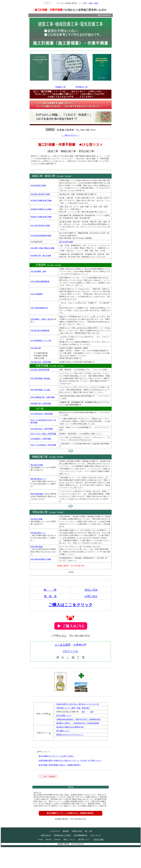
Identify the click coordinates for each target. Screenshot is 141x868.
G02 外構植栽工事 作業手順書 (43, 397)
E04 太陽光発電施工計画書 (41, 559)
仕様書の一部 (60, 87)
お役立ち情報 (98, 840)
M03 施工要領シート (38, 479)
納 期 (50, 590)
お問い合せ (91, 596)
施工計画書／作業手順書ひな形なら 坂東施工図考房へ (60, 765)
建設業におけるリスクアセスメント (70, 735)
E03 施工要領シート (38, 533)
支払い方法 (91, 590)
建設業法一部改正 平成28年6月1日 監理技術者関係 (78, 723)
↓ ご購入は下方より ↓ (71, 135)
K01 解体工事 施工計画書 (41, 256)
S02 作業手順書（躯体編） (41, 378)
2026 (96, 3)
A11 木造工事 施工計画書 (40, 226)
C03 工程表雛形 (37, 294)
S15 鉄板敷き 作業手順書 (41, 439)
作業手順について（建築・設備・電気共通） (73, 708)
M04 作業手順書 (37, 494)
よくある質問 (63, 645)
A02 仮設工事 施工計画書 (40, 194)
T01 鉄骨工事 (36, 348)
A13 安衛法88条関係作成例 (41, 236)
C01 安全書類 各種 (38, 271)
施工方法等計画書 (66, 242)
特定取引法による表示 (62, 835)
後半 (92, 712)
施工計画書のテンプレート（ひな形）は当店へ (56, 756)
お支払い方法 (77, 831)
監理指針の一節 (82, 87)
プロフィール (70, 651)
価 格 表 (50, 596)
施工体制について (63, 731)
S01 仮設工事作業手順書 (40, 370)
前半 (83, 712)
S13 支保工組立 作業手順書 (42, 429)
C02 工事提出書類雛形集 (40, 281)
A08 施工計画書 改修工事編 (41, 217)
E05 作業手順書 (37, 547)
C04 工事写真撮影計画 (39, 308)
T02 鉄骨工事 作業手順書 (41, 362)
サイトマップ (96, 835)
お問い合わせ (46, 835)
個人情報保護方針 (81, 835)
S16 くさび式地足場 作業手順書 (43, 445)
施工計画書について (64, 716)
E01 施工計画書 (37, 519)
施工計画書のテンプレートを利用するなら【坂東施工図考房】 (71, 813)
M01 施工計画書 (37, 465)
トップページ (55, 831)
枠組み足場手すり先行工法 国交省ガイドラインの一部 (78, 704)
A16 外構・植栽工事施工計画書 (43, 248)
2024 (91, 3)
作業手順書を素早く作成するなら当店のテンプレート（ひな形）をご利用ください (70, 761)
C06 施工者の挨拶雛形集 (40, 331)
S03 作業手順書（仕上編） (41, 390)
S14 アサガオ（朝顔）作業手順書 (43, 434)
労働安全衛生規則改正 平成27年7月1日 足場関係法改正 (79, 719)
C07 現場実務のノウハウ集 (41, 341)
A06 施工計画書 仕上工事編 (41, 209)
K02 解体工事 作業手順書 (41, 403)
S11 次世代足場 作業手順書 (42, 414)
